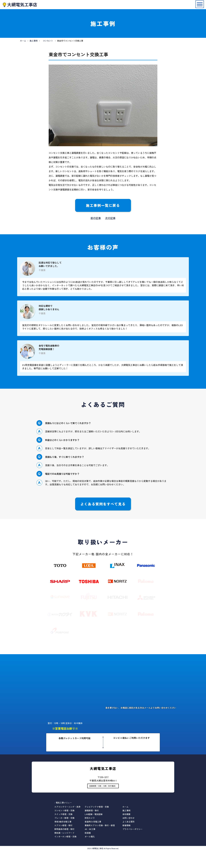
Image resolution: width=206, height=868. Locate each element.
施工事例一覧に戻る (103, 205)
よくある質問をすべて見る (103, 504)
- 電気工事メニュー (63, 803)
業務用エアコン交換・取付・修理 (100, 825)
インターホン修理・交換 (65, 836)
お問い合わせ (128, 818)
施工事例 (34, 41)
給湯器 (88, 833)
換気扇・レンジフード (64, 833)
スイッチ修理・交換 (63, 814)
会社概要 (126, 814)
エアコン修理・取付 (63, 825)
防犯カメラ (90, 818)
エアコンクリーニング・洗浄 (67, 807)
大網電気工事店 (22, 4)
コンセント (48, 41)
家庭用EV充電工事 (93, 822)
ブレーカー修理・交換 (64, 818)
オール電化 (90, 836)
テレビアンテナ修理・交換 (97, 807)
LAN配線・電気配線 (94, 814)
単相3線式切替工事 (63, 822)
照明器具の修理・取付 (64, 829)
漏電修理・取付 (92, 810)
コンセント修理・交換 (64, 810)
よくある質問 (128, 822)
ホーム (23, 41)
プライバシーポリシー (132, 829)
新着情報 (126, 825)
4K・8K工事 (90, 829)
